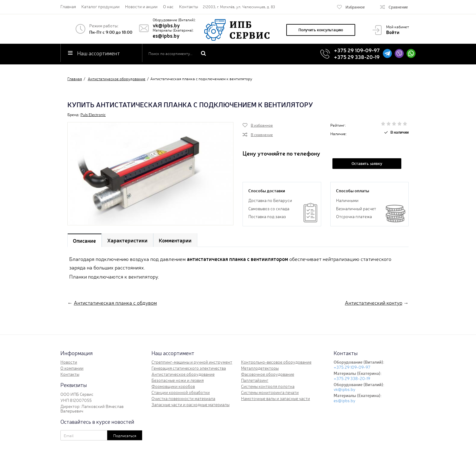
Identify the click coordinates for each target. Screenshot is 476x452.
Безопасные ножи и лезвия (178, 380)
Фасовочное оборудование (268, 374)
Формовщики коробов (173, 386)
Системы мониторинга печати (270, 392)
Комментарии (176, 241)
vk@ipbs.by (166, 25)
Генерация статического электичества (189, 368)
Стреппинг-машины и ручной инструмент (192, 362)
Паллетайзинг (255, 380)
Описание (85, 241)
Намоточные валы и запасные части (275, 399)
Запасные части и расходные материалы (190, 405)
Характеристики (128, 241)
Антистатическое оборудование (183, 374)
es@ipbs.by (166, 35)
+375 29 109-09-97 (357, 50)
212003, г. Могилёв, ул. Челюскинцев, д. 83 (239, 7)
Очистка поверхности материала (183, 399)
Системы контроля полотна (268, 386)
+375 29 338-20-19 (357, 56)
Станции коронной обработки (181, 392)
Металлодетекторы (260, 368)
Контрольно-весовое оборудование (276, 362)
